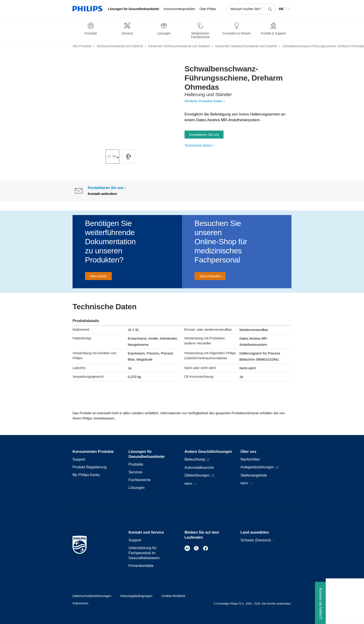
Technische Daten (198, 145)
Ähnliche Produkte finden (204, 101)
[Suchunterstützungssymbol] (270, 9)
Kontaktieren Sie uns (204, 135)
